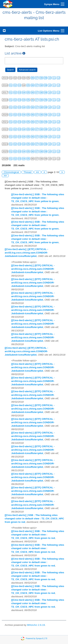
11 (54, 78)
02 (15, 85)
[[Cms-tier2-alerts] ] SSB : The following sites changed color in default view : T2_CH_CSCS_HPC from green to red (34, 519)
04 (24, 92)
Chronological (11, 172)
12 (58, 78)
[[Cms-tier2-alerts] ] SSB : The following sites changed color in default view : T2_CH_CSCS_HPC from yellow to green (38, 198)
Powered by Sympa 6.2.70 (37, 638)
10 (50, 78)
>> (5, 176)
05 (28, 85)
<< (38, 172)
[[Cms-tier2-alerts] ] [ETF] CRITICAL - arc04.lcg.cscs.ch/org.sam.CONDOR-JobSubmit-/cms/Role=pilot (26, 351)
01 (11, 85)
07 (37, 78)
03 (19, 85)
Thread (27, 172)
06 (33, 78)
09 (45, 78)
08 (41, 78)
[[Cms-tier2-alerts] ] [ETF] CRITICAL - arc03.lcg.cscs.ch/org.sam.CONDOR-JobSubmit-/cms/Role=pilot (26, 253)
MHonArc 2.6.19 (36, 625)
